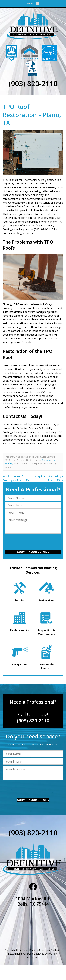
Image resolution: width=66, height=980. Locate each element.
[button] (30, 4)
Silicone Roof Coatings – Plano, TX (16, 478)
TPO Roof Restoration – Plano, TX (32, 115)
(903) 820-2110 (33, 83)
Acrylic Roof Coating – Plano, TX (49, 478)
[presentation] (33, 542)
